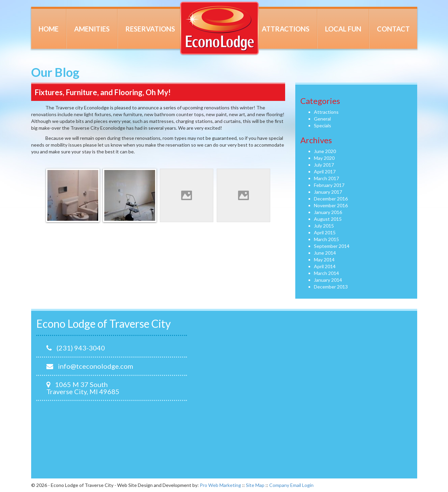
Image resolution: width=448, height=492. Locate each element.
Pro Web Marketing (220, 485)
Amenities (92, 29)
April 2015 (325, 232)
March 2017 (326, 178)
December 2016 (331, 199)
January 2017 (328, 192)
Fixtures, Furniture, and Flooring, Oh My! (103, 92)
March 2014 (326, 273)
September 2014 (332, 246)
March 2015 (326, 239)
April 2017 (325, 172)
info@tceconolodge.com (90, 366)
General (322, 119)
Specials (323, 125)
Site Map (255, 485)
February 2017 (329, 185)
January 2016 (328, 212)
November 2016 (331, 205)
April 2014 (325, 266)
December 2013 (331, 287)
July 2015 (324, 226)
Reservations (150, 29)
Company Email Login (291, 485)
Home (49, 29)
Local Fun (343, 29)
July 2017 (324, 165)
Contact (393, 29)
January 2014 (328, 280)
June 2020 (325, 151)
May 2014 (324, 260)
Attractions (286, 29)
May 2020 (324, 158)
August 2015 (328, 219)
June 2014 (325, 253)
